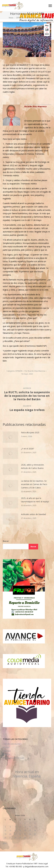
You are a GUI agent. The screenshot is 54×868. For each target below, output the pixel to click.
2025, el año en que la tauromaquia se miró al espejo (35, 500)
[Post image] (11, 437)
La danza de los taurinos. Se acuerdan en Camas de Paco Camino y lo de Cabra (34, 484)
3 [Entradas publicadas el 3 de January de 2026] (30, 823)
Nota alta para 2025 (30, 432)
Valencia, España (27, 774)
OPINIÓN (19, 371)
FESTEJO (6, 747)
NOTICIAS (7, 751)
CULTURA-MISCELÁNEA (12, 744)
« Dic (5, 843)
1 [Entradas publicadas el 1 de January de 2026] (20, 823)
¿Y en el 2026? (27, 449)
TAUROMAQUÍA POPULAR (13, 758)
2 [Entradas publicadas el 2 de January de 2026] (25, 823)
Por (35, 371)
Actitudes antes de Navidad (33, 514)
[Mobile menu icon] (50, 6)
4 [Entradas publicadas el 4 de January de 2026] (35, 823)
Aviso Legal (43, 864)
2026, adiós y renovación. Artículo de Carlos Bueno (33, 466)
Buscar (6, 541)
